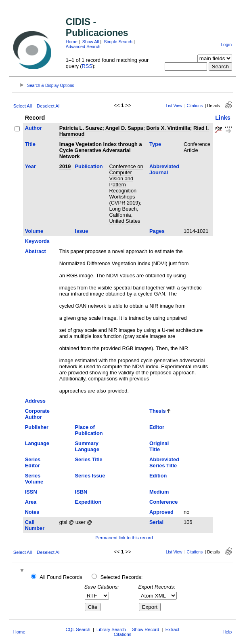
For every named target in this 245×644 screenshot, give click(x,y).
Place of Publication (89, 430)
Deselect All (48, 106)
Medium (159, 492)
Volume (34, 231)
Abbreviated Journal (164, 169)
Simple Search (118, 42)
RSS (87, 66)
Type (155, 144)
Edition (158, 476)
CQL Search (78, 629)
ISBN (81, 492)
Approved (161, 512)
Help (227, 632)
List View (174, 106)
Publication (89, 166)
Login (226, 44)
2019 (65, 166)
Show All (91, 42)
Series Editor (33, 462)
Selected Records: (122, 577)
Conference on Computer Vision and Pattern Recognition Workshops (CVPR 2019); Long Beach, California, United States (126, 194)
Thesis (158, 411)
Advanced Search (83, 46)
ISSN (31, 492)
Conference (163, 502)
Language (37, 443)
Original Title (159, 446)
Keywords (37, 241)
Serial (156, 522)
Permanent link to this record (124, 538)
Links (223, 118)
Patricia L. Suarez (81, 128)
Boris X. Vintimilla (169, 128)
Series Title (89, 459)
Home (72, 42)
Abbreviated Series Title (164, 462)
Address (35, 401)
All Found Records (61, 577)
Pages (157, 231)
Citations (195, 106)
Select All (23, 106)
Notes (32, 512)
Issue (82, 231)
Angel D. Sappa (124, 128)
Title (30, 144)
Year (30, 166)
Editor (157, 427)
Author (34, 128)
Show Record (146, 629)
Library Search (111, 629)
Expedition (88, 502)
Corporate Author (37, 414)
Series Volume (34, 479)
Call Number (35, 525)
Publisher (37, 427)
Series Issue (90, 476)
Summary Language (87, 446)
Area (31, 502)
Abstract (36, 251)
